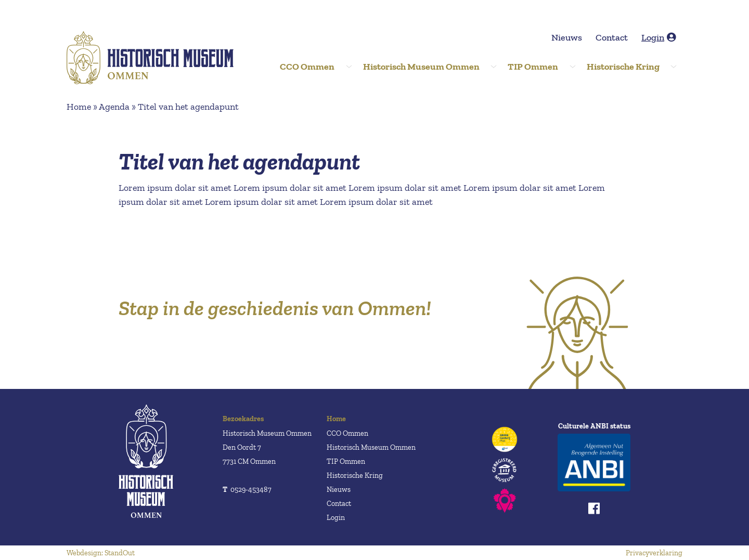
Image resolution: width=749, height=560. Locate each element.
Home (79, 107)
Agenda (114, 107)
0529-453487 (247, 490)
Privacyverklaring (654, 553)
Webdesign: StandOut (101, 553)
